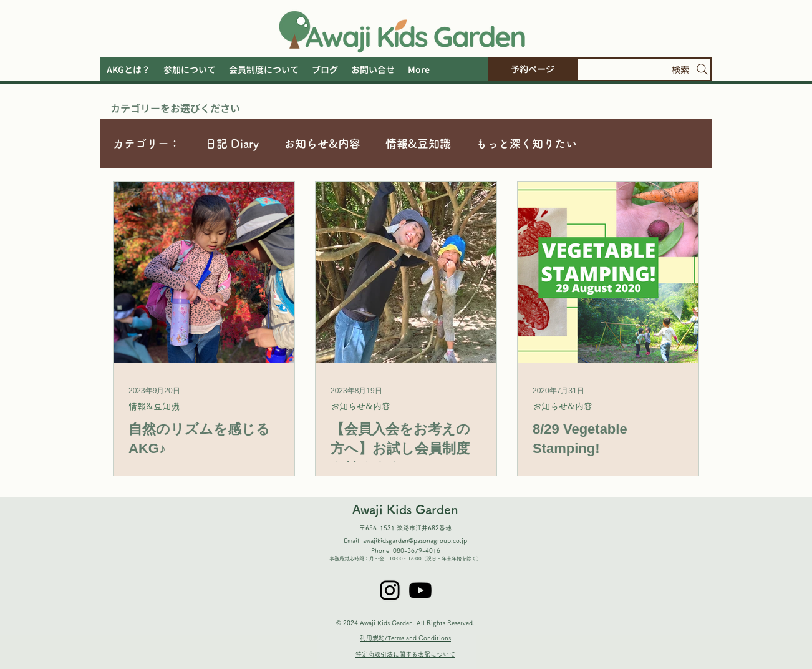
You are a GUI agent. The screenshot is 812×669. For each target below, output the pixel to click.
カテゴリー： (147, 144)
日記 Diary (232, 144)
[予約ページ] (532, 69)
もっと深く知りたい (526, 144)
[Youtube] (420, 590)
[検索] (644, 69)
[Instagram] (390, 590)
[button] (418, 69)
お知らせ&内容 (322, 144)
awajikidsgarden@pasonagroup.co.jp (415, 540)
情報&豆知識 (418, 144)
